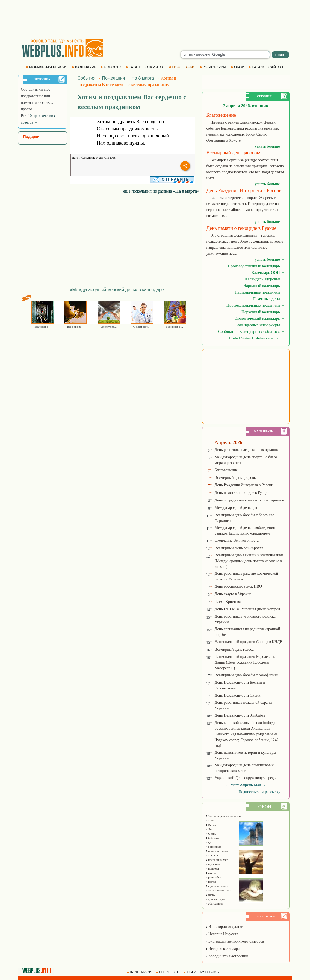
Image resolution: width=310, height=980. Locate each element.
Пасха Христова (228, 602)
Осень (211, 834)
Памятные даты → (269, 299)
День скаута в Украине (233, 594)
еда (209, 842)
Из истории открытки (224, 927)
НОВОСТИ (111, 67)
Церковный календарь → (263, 312)
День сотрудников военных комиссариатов (249, 500)
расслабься (214, 877)
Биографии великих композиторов (235, 941)
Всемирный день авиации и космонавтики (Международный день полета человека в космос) (249, 561)
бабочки (212, 838)
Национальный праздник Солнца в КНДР (248, 642)
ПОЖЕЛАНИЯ (183, 67)
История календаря (223, 949)
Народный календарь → (264, 286)
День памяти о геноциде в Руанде (242, 493)
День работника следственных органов (246, 450)
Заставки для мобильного (223, 816)
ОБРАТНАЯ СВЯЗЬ (202, 972)
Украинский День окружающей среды (246, 778)
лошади (212, 855)
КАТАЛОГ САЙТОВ (266, 67)
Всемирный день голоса (234, 649)
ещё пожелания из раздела (161, 191)
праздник (213, 864)
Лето (210, 829)
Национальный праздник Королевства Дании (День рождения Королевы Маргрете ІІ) (246, 662)
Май (257, 785)
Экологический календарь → (260, 318)
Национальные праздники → (260, 292)
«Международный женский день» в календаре (117, 290)
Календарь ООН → (268, 272)
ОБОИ (238, 67)
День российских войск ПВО (238, 586)
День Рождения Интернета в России (244, 485)
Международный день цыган (238, 508)
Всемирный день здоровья (236, 478)
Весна (211, 825)
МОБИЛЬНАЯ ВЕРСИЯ (47, 67)
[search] (225, 55)
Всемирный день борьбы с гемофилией (247, 675)
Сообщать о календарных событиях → (252, 331)
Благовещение (226, 470)
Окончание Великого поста (237, 540)
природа (212, 868)
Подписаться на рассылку (262, 792)
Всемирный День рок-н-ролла (239, 548)
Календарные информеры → (260, 325)
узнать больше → (270, 146)
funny (210, 895)
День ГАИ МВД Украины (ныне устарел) (248, 609)
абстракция (214, 903)
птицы (211, 873)
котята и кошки (217, 851)
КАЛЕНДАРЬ (85, 67)
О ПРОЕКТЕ (168, 972)
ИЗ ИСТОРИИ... (215, 67)
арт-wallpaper (215, 899)
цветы (211, 882)
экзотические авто (218, 890)
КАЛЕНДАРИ (140, 972)
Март (235, 785)
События (87, 78)
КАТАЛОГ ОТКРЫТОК (146, 67)
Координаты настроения (227, 956)
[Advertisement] (155, 19)
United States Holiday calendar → (257, 338)
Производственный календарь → (256, 266)
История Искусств (222, 934)
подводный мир (217, 860)
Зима (210, 820)
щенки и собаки (217, 886)
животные (213, 847)
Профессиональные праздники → (256, 305)
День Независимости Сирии (238, 695)
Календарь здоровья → (265, 279)
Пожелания (114, 78)
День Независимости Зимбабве (240, 715)
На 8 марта (143, 78)
